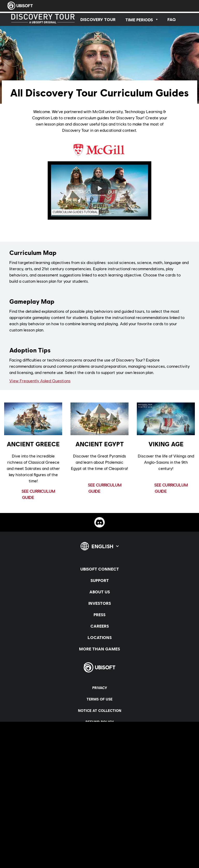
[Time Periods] (141, 20)
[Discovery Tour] (98, 19)
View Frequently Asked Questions (40, 381)
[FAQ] (172, 19)
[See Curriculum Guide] (34, 494)
